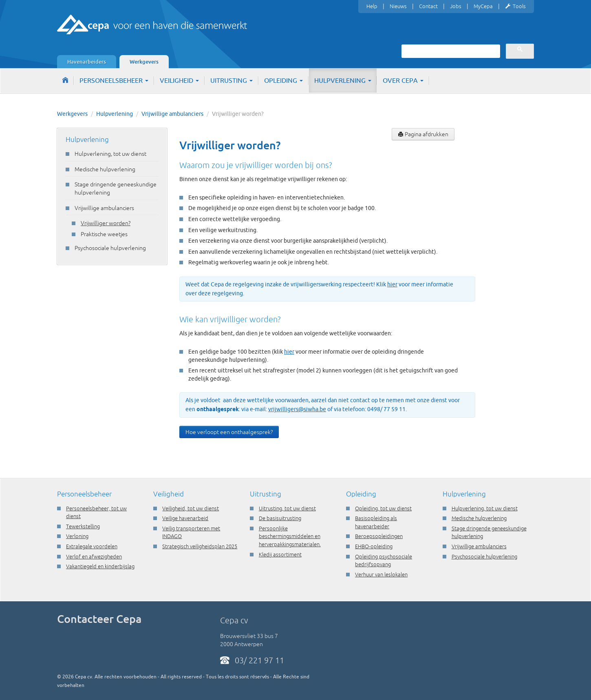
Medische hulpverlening (105, 169)
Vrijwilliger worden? (106, 223)
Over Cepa (403, 80)
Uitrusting (232, 80)
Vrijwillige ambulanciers (172, 114)
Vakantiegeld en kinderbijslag (100, 566)
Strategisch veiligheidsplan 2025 (200, 546)
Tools (515, 7)
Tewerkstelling (83, 526)
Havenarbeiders (87, 62)
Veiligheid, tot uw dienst (191, 508)
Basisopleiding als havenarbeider (376, 522)
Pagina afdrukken (423, 134)
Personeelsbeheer (114, 80)
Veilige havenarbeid (185, 518)
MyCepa (483, 6)
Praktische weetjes (104, 234)
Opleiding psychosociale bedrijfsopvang (384, 560)
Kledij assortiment (280, 554)
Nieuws (398, 6)
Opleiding (283, 80)
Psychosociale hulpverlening (110, 248)
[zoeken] (450, 51)
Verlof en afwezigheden (94, 556)
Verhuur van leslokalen (381, 574)
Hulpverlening (343, 80)
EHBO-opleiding (374, 546)
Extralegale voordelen (92, 546)
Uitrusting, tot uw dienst (287, 508)
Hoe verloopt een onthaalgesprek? (229, 432)
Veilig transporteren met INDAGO (191, 532)
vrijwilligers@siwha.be (297, 409)
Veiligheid (179, 80)
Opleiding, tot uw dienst (383, 508)
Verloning (77, 536)
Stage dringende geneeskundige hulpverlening (116, 188)
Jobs (456, 6)
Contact (428, 6)
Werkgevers (144, 62)
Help (372, 6)
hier (392, 284)
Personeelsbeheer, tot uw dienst (96, 512)
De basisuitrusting (280, 518)
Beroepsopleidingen (379, 536)
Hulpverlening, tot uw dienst (110, 154)
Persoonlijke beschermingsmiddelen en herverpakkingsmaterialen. (290, 536)
